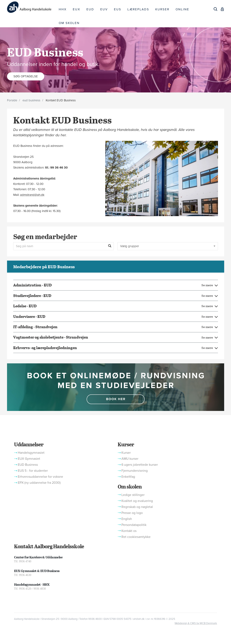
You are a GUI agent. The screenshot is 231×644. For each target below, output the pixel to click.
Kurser (126, 444)
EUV (104, 9)
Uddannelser (29, 444)
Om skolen (130, 486)
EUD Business (28, 465)
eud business (31, 100)
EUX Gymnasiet (29, 459)
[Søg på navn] (63, 246)
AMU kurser (130, 459)
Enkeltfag (128, 477)
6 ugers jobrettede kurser (140, 465)
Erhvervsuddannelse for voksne (40, 477)
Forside (12, 100)
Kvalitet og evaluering (137, 501)
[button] (116, 387)
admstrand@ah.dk (32, 195)
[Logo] (31, 7)
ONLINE (182, 9)
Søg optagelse (26, 76)
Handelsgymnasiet (31, 453)
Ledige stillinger (133, 495)
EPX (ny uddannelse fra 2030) (39, 483)
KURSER (162, 9)
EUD (90, 9)
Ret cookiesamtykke (136, 537)
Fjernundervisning (135, 471)
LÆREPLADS (138, 9)
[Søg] (215, 9)
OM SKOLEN (69, 23)
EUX (77, 9)
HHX (63, 9)
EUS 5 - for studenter (33, 471)
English (127, 519)
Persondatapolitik (134, 525)
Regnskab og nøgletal (137, 507)
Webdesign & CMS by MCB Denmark (196, 623)
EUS (118, 9)
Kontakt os (129, 531)
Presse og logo (132, 513)
